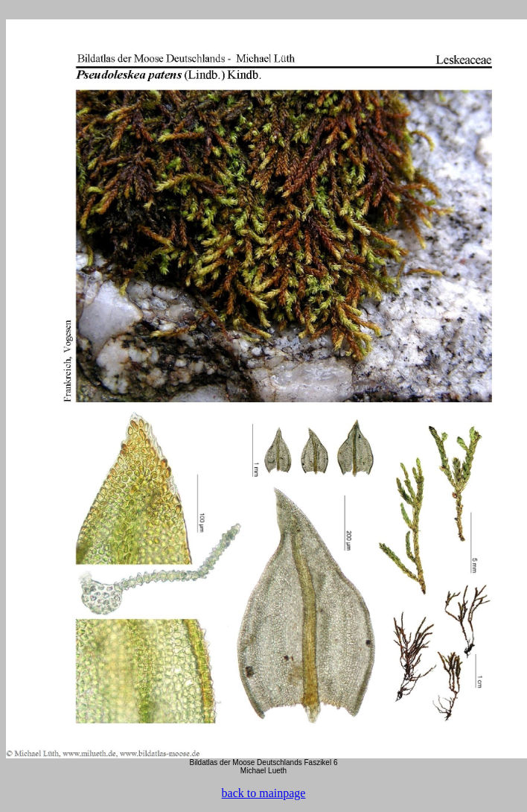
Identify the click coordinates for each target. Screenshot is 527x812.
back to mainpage (264, 793)
